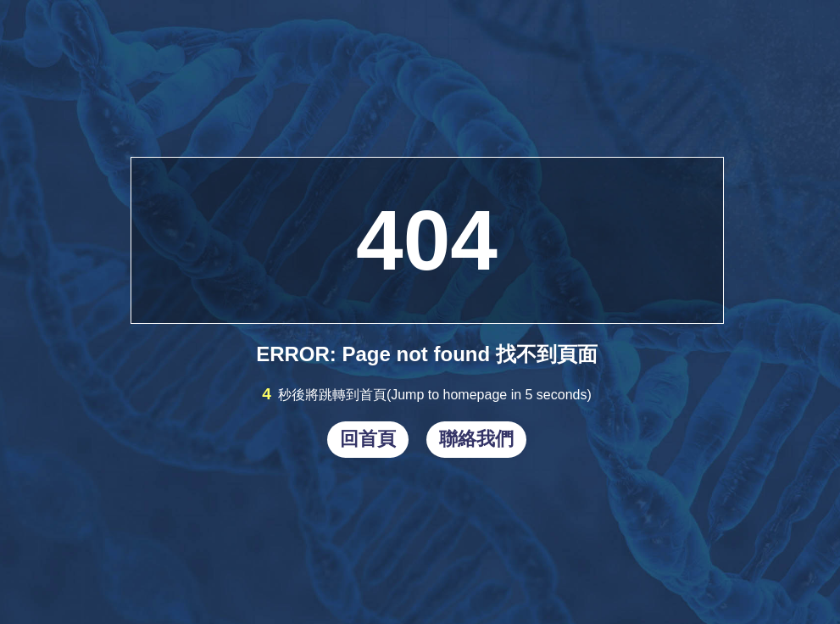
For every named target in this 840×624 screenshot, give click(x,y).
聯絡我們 (476, 439)
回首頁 (368, 439)
